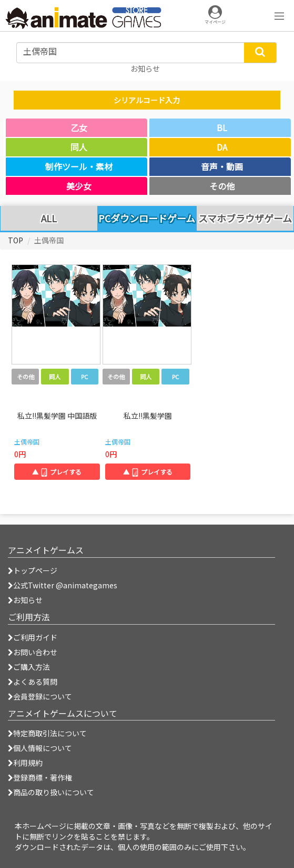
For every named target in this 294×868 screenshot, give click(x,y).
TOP (16, 240)
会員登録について (40, 696)
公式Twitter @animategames (65, 585)
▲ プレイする (57, 472)
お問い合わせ (33, 652)
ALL (49, 219)
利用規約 (25, 763)
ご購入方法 (29, 667)
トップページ (33, 570)
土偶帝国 (27, 442)
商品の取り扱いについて (51, 792)
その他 (222, 186)
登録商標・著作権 (40, 777)
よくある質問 (33, 682)
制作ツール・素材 (79, 166)
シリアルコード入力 (147, 100)
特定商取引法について (47, 733)
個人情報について (40, 748)
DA (222, 147)
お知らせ (25, 600)
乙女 (79, 127)
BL (222, 127)
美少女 (79, 186)
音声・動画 (222, 166)
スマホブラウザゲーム (245, 219)
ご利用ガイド (33, 637)
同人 (79, 147)
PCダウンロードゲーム (147, 218)
